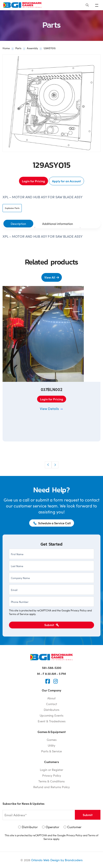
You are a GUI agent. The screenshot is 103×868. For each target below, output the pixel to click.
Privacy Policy (79, 610)
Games (52, 740)
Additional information (58, 224)
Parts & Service (51, 751)
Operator (52, 827)
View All (50, 277)
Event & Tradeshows (52, 721)
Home (6, 48)
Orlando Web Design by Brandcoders (57, 860)
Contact (52, 704)
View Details (51, 408)
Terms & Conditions (51, 781)
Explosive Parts (12, 208)
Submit (52, 625)
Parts (18, 48)
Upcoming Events (51, 715)
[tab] (18, 224)
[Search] (87, 5)
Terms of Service (19, 614)
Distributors (51, 710)
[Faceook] (48, 681)
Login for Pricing (33, 181)
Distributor (30, 827)
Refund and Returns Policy (51, 787)
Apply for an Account (66, 181)
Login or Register (51, 770)
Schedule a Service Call (52, 523)
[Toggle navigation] (97, 5)
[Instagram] (56, 681)
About (51, 698)
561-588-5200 (52, 668)
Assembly (32, 48)
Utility (51, 745)
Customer (74, 827)
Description (18, 224)
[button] (48, 465)
